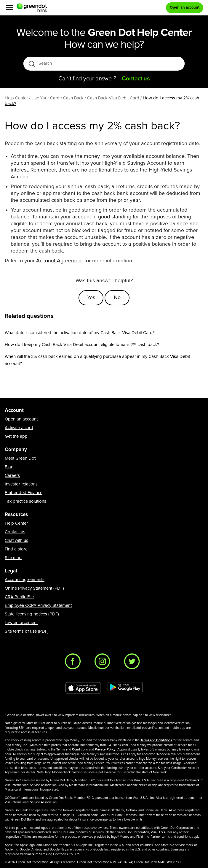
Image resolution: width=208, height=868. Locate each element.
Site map (13, 558)
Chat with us (16, 541)
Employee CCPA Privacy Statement (38, 606)
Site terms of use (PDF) (27, 631)
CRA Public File (19, 597)
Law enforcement (21, 623)
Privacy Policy (105, 749)
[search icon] (32, 64)
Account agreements (25, 580)
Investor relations (21, 484)
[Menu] (9, 8)
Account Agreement (60, 261)
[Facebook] (74, 663)
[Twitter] (134, 663)
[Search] (104, 64)
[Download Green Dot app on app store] (83, 688)
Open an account (21, 419)
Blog (9, 467)
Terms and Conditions (156, 740)
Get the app (16, 436)
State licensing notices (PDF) (32, 614)
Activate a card (19, 428)
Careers (12, 476)
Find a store (16, 549)
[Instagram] (104, 663)
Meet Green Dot (20, 458)
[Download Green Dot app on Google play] (125, 688)
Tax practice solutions (25, 501)
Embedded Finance (24, 493)
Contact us (15, 532)
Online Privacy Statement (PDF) (34, 588)
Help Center (16, 523)
